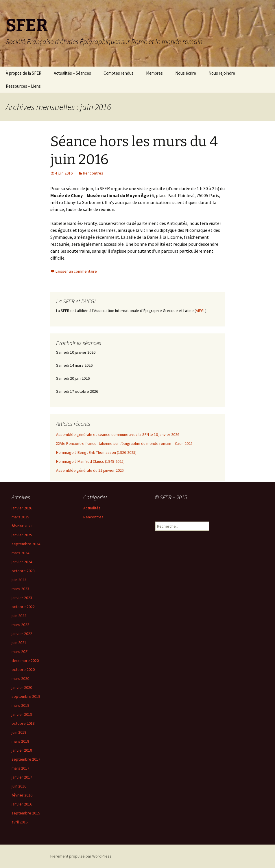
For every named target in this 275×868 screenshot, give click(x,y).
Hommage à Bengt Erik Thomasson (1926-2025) (96, 452)
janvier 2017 (22, 777)
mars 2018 (20, 741)
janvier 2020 (22, 687)
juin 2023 (19, 580)
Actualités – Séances (72, 73)
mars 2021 (20, 652)
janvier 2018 (22, 750)
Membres (154, 73)
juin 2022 (19, 616)
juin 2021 (19, 643)
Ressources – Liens (23, 86)
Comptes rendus (119, 73)
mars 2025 (20, 517)
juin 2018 (19, 732)
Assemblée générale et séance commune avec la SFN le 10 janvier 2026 (118, 434)
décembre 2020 (25, 660)
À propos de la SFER (24, 73)
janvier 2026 (22, 508)
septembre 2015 (26, 813)
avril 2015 (20, 822)
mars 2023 (20, 589)
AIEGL (201, 311)
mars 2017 (20, 768)
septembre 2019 (26, 696)
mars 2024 (20, 553)
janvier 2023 (22, 598)
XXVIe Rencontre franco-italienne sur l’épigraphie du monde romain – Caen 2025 (124, 443)
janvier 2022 (22, 634)
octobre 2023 (23, 571)
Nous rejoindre (222, 73)
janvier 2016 (22, 804)
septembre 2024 (26, 544)
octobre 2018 (23, 723)
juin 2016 (19, 786)
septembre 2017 (26, 759)
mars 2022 (20, 625)
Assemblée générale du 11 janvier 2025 (90, 470)
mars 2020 (20, 678)
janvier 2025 (22, 535)
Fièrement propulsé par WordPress (81, 856)
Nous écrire (186, 73)
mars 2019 (20, 705)
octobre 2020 (23, 669)
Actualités (92, 508)
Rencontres (93, 173)
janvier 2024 (22, 562)
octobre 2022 (23, 607)
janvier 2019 (22, 714)
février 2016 (22, 795)
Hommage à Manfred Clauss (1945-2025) (90, 461)
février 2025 (22, 526)
